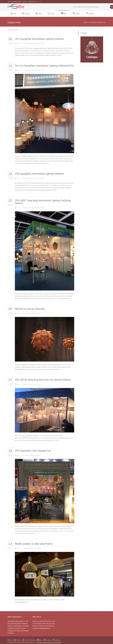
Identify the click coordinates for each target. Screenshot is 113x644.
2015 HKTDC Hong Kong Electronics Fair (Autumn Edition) (43, 380)
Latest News (37, 43)
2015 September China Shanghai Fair (33, 451)
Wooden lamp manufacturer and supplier (50, 642)
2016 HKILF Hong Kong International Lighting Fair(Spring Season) (43, 202)
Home (13, 14)
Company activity (17, 1)
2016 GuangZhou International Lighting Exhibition (39, 174)
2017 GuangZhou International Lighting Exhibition (39, 39)
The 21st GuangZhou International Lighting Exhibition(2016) (44, 66)
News (10, 1)
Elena (18, 43)
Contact (51, 14)
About (39, 14)
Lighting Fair (32, 1)
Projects (25, 1)
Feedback (77, 14)
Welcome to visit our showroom (30, 309)
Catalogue (90, 14)
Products (26, 14)
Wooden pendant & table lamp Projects (34, 544)
